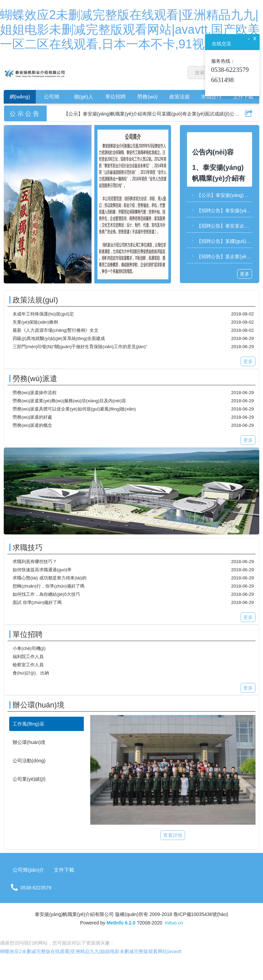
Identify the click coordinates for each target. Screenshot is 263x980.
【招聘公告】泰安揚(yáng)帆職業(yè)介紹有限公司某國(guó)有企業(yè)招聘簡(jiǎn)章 (221, 211)
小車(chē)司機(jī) (29, 648)
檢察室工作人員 (28, 665)
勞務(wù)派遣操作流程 (35, 393)
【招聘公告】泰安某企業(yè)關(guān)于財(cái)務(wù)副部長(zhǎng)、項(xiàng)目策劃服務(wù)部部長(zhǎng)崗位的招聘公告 (221, 226)
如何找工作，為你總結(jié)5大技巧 (46, 594)
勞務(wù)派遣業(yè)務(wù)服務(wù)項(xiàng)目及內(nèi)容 (69, 401)
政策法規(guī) (180, 99)
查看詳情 (173, 835)
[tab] (47, 724)
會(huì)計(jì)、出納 (31, 673)
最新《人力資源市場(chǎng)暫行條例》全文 (56, 330)
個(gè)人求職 (84, 99)
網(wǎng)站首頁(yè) (20, 99)
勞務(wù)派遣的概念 (32, 425)
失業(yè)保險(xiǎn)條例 (35, 322)
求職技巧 (211, 97)
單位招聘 (115, 97)
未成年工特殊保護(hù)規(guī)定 (43, 314)
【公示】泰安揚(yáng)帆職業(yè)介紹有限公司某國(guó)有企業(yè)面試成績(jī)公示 (221, 195)
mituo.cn (174, 923)
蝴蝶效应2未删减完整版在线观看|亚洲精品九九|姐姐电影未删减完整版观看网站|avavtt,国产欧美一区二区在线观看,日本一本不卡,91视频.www (130, 29)
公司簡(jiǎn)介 (52, 99)
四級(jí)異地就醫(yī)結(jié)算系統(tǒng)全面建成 (59, 338)
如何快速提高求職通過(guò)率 (42, 570)
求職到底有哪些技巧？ (35, 562)
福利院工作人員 (28, 657)
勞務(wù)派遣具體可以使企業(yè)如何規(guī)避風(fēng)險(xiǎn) (74, 409)
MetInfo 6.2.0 (121, 923)
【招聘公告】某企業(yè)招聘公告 (221, 256)
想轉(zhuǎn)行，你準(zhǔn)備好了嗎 (49, 586)
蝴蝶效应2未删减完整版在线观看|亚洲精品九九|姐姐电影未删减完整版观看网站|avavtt (91, 951)
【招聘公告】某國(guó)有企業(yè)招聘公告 (221, 241)
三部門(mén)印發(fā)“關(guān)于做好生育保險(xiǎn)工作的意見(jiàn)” (80, 347)
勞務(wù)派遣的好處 (32, 417)
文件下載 (243, 97)
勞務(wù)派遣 (147, 99)
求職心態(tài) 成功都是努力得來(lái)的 (50, 578)
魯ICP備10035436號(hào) (201, 914)
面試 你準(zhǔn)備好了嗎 (37, 602)
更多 (245, 274)
